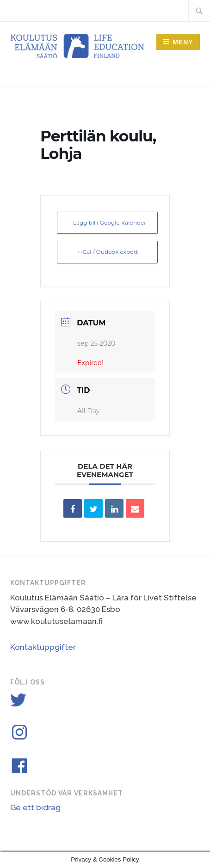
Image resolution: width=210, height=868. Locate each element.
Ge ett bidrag (35, 807)
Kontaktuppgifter (43, 647)
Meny (183, 42)
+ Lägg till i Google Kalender (107, 223)
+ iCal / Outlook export (108, 252)
